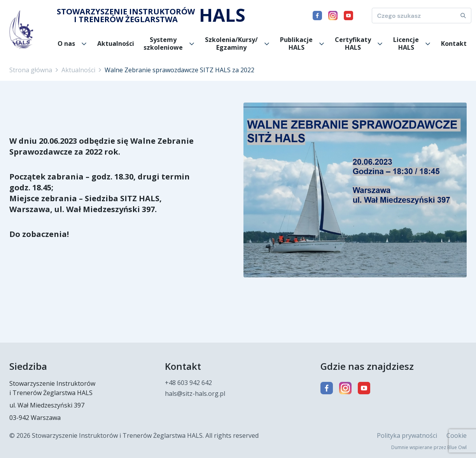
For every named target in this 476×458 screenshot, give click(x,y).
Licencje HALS (406, 44)
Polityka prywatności (407, 435)
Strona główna (31, 70)
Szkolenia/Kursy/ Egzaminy (231, 44)
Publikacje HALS (296, 44)
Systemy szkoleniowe (163, 44)
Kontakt (454, 44)
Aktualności (116, 44)
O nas (66, 44)
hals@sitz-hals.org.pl (195, 394)
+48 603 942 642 (188, 383)
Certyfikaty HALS (353, 44)
